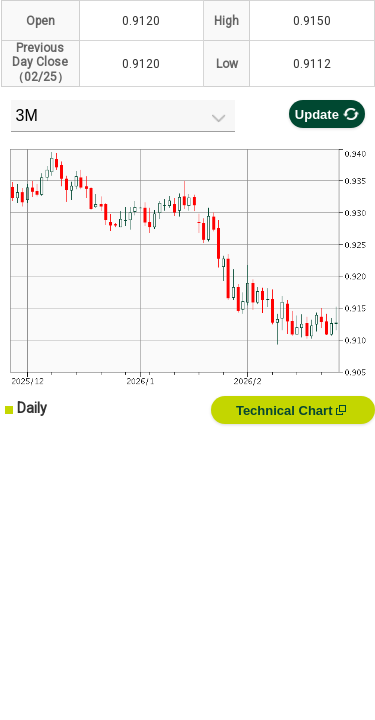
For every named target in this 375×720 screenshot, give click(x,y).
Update (327, 114)
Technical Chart (291, 410)
